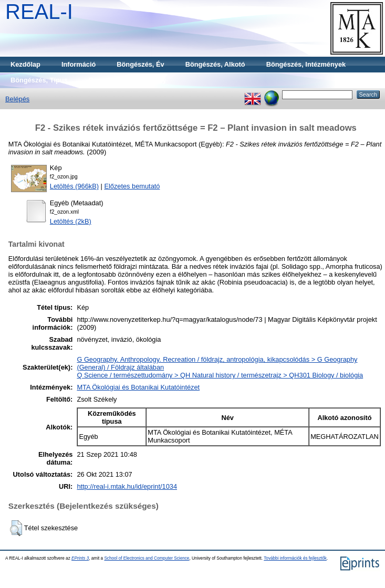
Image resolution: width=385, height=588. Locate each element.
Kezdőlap (25, 64)
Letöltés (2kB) (71, 221)
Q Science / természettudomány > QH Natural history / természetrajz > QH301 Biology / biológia (220, 375)
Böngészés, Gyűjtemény (128, 80)
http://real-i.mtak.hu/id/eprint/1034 (127, 486)
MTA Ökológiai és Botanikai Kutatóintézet (138, 387)
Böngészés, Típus (39, 80)
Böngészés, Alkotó (215, 64)
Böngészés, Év (140, 64)
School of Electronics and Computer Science (147, 558)
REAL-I (39, 12)
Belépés (17, 99)
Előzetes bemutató (132, 186)
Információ (79, 64)
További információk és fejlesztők (295, 558)
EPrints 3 (80, 558)
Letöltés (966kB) (74, 186)
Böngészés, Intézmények (306, 64)
